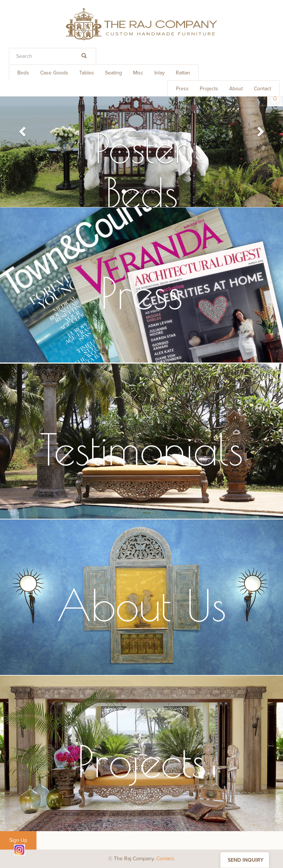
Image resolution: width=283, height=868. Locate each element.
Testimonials (141, 449)
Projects (209, 89)
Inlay (160, 73)
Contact (263, 89)
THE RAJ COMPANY (141, 24)
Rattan (183, 73)
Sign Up (18, 840)
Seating (113, 73)
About (236, 89)
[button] (21, 129)
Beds (23, 73)
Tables (87, 73)
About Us (141, 605)
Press (182, 89)
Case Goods (54, 73)
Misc (138, 73)
